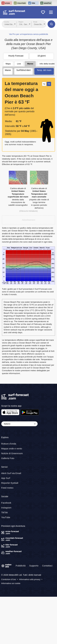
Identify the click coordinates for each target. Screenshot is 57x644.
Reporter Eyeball (10, 530)
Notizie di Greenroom (12, 501)
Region (21, 22)
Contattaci (47, 613)
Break (35, 22)
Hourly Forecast (16, 103)
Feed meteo (7, 535)
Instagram (6, 555)
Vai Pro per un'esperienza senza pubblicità (28, 82)
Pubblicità (21, 613)
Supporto (34, 613)
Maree (30, 111)
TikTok (4, 560)
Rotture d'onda (9, 491)
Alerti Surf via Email (11, 520)
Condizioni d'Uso (9, 627)
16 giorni (41, 103)
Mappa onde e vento (12, 496)
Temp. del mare (44, 117)
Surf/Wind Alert (23, 117)
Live (19, 111)
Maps (8, 111)
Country (6, 22)
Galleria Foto (8, 505)
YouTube (6, 565)
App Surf (6, 525)
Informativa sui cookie (11, 631)
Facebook (6, 550)
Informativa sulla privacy (30, 627)
